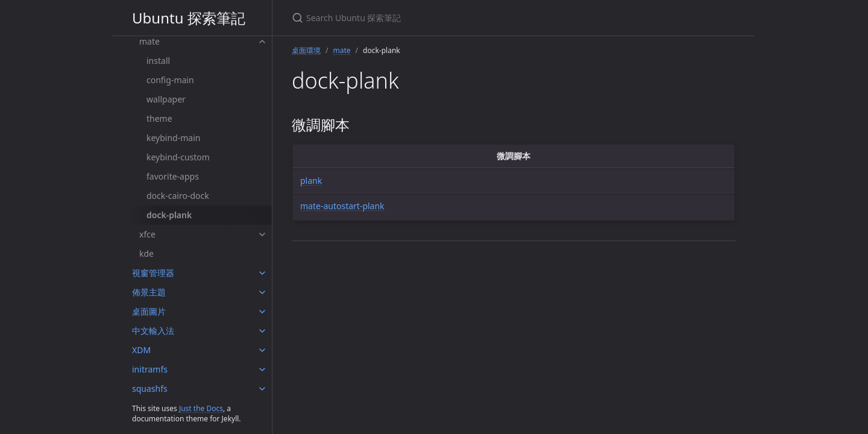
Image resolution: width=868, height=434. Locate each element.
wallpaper (166, 99)
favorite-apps (173, 176)
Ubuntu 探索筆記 (189, 18)
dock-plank (169, 215)
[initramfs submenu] (262, 370)
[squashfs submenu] (262, 389)
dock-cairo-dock (178, 196)
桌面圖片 (149, 311)
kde (146, 253)
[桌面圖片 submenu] (262, 312)
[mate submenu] (262, 42)
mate (149, 41)
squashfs (150, 388)
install (158, 61)
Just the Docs (201, 408)
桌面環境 (306, 50)
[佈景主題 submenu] (262, 292)
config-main (170, 80)
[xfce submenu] (262, 234)
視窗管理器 (153, 273)
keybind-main (173, 138)
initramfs (150, 369)
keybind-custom (178, 157)
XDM (141, 350)
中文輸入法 (153, 331)
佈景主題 (149, 292)
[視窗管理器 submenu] (262, 273)
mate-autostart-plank (342, 206)
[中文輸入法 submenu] (262, 331)
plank (311, 181)
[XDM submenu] (262, 350)
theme (159, 118)
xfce (147, 234)
